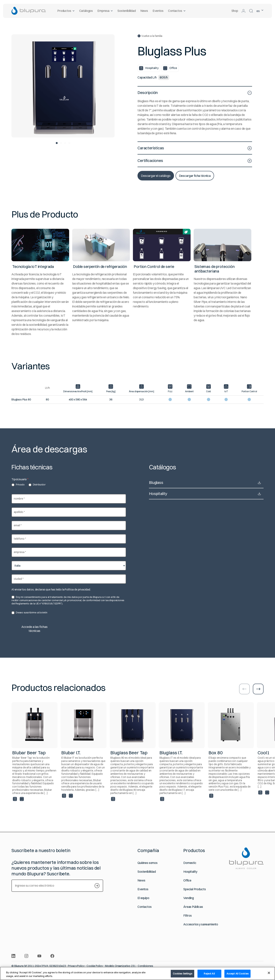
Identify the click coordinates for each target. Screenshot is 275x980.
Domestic (190, 863)
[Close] (269, 976)
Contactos (177, 11)
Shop (235, 11)
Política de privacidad (77, 589)
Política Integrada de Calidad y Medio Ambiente (99, 969)
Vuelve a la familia (150, 36)
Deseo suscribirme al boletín (29, 613)
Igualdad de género (140, 969)
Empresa (105, 11)
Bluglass (206, 483)
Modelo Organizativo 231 (120, 966)
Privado (18, 485)
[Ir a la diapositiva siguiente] (258, 689)
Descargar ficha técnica (195, 176)
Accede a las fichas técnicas (34, 629)
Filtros (188, 916)
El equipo (143, 898)
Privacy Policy (76, 966)
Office (187, 880)
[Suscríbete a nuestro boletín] (97, 886)
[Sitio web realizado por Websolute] (262, 969)
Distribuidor (37, 485)
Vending (189, 898)
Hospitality (206, 494)
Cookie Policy (95, 966)
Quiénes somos (148, 863)
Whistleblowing (59, 969)
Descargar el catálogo (156, 176)
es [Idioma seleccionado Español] (260, 11)
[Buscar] (251, 11)
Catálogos (86, 11)
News (144, 11)
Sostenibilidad (127, 11)
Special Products (195, 889)
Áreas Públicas (193, 907)
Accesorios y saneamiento (201, 924)
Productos (66, 11)
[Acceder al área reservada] (243, 11)
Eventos (158, 11)
